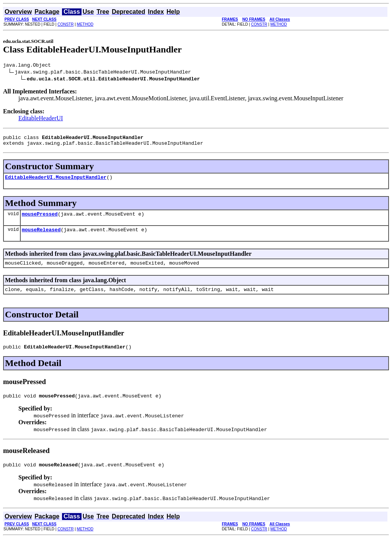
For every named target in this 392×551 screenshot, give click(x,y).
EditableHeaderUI (41, 119)
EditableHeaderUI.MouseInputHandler (56, 181)
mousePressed (40, 219)
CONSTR (65, 24)
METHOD (85, 24)
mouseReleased (41, 236)
